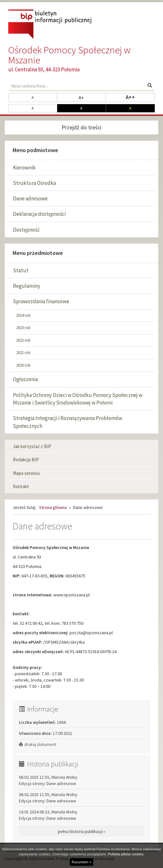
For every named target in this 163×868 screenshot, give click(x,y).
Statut (21, 270)
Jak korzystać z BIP (32, 446)
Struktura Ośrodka (34, 183)
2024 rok (23, 315)
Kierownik (24, 168)
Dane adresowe (30, 198)
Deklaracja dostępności (39, 214)
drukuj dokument (38, 744)
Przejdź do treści (81, 127)
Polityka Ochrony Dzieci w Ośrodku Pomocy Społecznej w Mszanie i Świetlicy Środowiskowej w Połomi (78, 399)
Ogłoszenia (25, 379)
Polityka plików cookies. (126, 854)
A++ (140, 97)
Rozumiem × (81, 862)
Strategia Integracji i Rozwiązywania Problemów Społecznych (68, 422)
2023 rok (23, 328)
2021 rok (23, 353)
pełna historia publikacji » (81, 831)
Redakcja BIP (26, 460)
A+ (92, 97)
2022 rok (23, 340)
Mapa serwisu (26, 473)
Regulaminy (27, 286)
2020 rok (23, 365)
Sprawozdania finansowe (41, 301)
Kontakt (21, 486)
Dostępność (26, 230)
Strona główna (53, 507)
